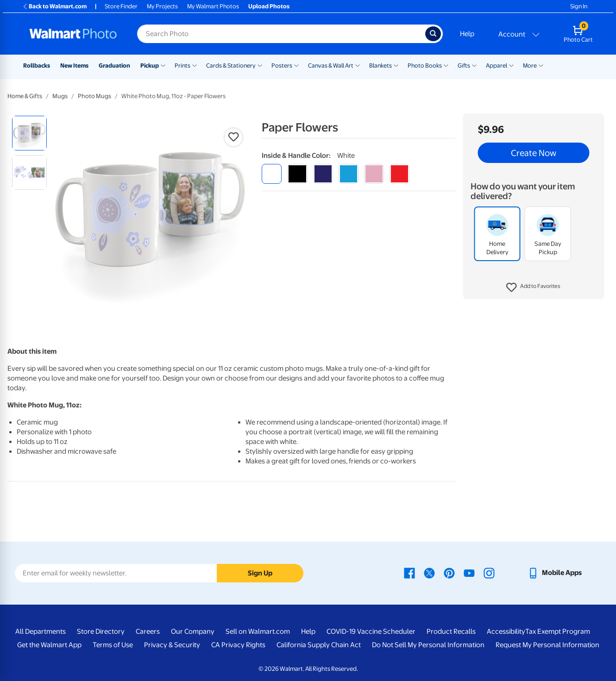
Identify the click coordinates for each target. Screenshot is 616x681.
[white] (272, 174)
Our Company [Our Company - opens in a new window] (193, 631)
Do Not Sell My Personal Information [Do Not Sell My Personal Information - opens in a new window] (428, 645)
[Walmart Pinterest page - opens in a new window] (449, 573)
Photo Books (425, 66)
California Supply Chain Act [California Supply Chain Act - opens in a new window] (319, 645)
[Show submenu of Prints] (195, 65)
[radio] (29, 133)
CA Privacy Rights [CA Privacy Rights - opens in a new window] (238, 645)
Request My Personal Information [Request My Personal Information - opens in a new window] (547, 645)
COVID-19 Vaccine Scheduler (371, 631)
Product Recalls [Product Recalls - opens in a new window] (451, 631)
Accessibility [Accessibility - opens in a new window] (506, 631)
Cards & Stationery (231, 66)
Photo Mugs (94, 96)
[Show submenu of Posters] (296, 65)
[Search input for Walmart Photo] (281, 34)
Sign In (579, 6)
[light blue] (349, 174)
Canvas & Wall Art (331, 66)
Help (467, 34)
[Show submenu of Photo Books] (446, 65)
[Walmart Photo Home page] (73, 34)
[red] (399, 174)
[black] (297, 174)
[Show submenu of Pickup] (163, 65)
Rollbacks (37, 66)
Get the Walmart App (49, 645)
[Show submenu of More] (541, 65)
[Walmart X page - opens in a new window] (429, 573)
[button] (533, 287)
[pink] (374, 174)
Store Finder (121, 6)
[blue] (323, 174)
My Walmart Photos (213, 6)
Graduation (114, 66)
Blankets (380, 66)
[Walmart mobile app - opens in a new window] (555, 573)
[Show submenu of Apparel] (511, 65)
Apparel (497, 66)
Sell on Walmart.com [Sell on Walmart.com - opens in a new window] (258, 631)
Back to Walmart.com (54, 6)
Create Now (534, 153)
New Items (74, 66)
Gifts (464, 66)
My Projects (162, 6)
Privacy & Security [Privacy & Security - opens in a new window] (172, 645)
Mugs (60, 96)
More (530, 66)
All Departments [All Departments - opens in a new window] (41, 631)
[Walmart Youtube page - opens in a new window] (469, 573)
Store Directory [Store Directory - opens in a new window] (101, 631)
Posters (282, 66)
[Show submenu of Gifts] (474, 65)
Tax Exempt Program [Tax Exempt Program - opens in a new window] (558, 631)
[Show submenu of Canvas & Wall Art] (358, 65)
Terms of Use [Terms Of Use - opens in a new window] (113, 645)
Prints (182, 66)
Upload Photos (269, 6)
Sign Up (260, 573)
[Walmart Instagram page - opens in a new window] (489, 573)
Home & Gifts (25, 96)
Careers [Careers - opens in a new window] (148, 631)
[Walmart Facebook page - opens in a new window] (409, 573)
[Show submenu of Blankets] (396, 65)
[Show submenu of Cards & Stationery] (260, 65)
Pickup (150, 66)
